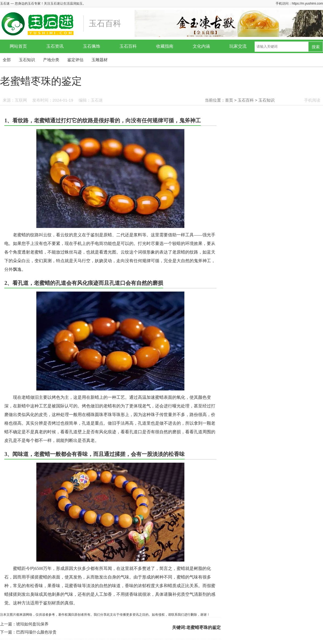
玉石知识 (27, 60)
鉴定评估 (75, 60)
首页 (229, 100)
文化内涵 (201, 46)
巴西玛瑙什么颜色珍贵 (36, 632)
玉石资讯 (55, 46)
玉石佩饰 (92, 46)
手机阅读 (312, 100)
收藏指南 (165, 46)
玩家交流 (238, 46)
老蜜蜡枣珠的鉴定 (203, 627)
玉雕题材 (100, 60)
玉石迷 (97, 100)
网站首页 (18, 46)
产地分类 (51, 60)
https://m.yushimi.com (307, 4)
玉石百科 (128, 46)
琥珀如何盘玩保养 (32, 624)
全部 (7, 60)
